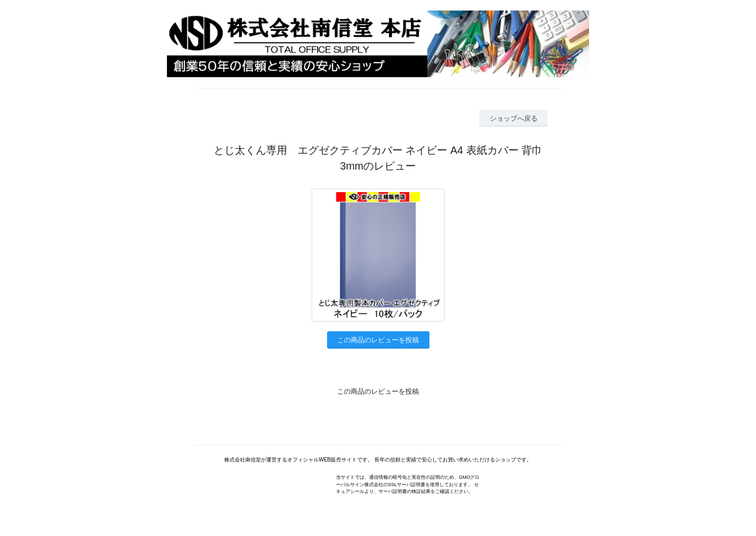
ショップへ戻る (514, 118)
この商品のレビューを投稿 (378, 340)
